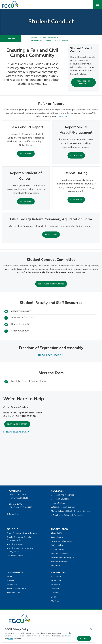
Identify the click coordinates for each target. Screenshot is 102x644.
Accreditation (57, 537)
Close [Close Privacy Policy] (91, 629)
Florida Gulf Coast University (43, 38)
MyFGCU (55, 601)
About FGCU (57, 533)
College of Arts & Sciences (63, 495)
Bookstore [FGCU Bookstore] (56, 585)
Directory (55, 593)
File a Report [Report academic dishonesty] (51, 235)
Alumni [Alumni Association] (10, 577)
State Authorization (60, 562)
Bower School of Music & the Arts (22, 533)
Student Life (36, 41)
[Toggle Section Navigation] (11, 38)
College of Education (60, 499)
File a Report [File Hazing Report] (76, 200)
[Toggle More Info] (6, 312)
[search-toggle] (89, 4)
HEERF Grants (57, 550)
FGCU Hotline (57, 546)
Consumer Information (61, 542)
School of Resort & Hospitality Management (20, 550)
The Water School (15, 556)
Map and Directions (60, 554)
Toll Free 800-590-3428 (21, 508)
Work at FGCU (13, 593)
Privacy (68, 636)
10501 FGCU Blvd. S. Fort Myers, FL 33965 (19, 497)
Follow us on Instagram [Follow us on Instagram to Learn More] (15, 432)
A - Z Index (56, 577)
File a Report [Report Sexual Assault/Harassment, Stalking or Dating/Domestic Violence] (76, 155)
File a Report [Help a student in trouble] (26, 202)
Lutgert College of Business (63, 507)
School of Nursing (15, 545)
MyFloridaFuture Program (63, 558)
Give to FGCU (13, 585)
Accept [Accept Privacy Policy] (84, 639)
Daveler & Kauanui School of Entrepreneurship (19, 539)
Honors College (58, 503)
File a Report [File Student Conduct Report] (26, 154)
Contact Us (14, 514)
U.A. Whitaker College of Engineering (68, 515)
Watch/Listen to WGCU (17, 589)
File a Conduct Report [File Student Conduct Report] (17, 424)
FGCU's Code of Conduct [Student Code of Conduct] (83, 83)
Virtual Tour (56, 566)
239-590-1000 (16, 504)
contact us (62, 117)
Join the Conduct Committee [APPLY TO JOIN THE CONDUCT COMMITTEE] (51, 284)
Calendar (55, 589)
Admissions (56, 581)
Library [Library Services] (54, 597)
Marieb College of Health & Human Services (70, 511)
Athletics (10, 581)
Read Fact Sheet (49, 355)
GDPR (10, 639)
